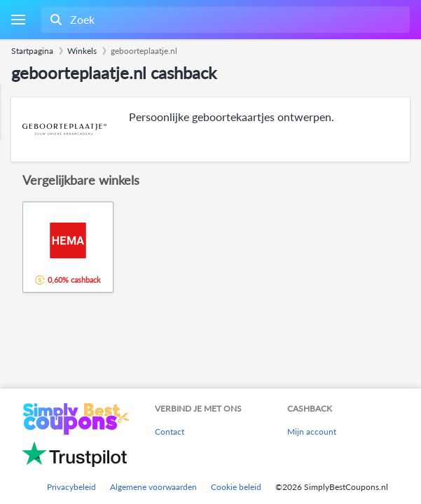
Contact (170, 432)
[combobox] (224, 20)
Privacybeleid (71, 487)
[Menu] (18, 20)
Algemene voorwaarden (153, 487)
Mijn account (312, 432)
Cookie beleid (236, 487)
